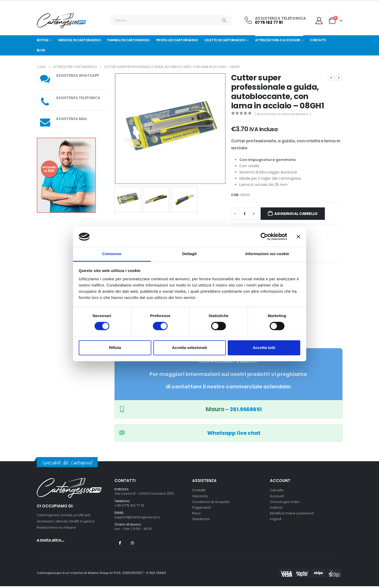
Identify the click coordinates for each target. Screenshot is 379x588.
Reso (196, 515)
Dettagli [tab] (190, 254)
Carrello (277, 490)
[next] (339, 78)
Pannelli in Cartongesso (128, 40)
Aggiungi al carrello (296, 214)
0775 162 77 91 (269, 22)
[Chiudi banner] (298, 237)
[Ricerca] (225, 20)
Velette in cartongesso (225, 40)
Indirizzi (276, 509)
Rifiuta (115, 348)
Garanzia (200, 497)
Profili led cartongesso (177, 40)
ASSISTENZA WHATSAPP (78, 75)
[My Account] (319, 21)
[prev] (331, 78)
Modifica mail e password (292, 515)
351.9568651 (246, 409)
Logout (276, 521)
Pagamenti (202, 509)
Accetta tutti (264, 348)
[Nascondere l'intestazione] (61, 21)
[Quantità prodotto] (245, 214)
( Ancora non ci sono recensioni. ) (283, 114)
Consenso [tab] (112, 254)
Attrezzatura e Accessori (278, 40)
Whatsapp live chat (234, 433)
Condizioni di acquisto (211, 503)
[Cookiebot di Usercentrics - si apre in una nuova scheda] (264, 237)
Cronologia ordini (285, 503)
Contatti (318, 40)
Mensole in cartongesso (80, 40)
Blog (41, 50)
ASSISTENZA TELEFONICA (78, 98)
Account (277, 497)
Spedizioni (201, 521)
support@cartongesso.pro (137, 518)
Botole (43, 40)
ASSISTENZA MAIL (72, 119)
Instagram (132, 544)
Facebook (120, 544)
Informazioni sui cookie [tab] (267, 254)
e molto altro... (51, 540)
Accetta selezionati (189, 348)
